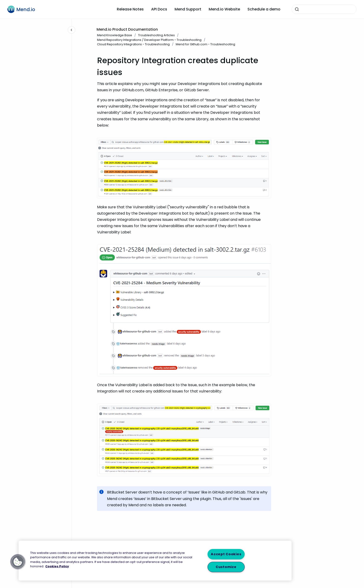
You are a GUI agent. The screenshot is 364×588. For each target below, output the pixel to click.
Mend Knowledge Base (115, 35)
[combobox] (324, 9)
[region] (155, 561)
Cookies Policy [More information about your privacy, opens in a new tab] (57, 566)
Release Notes (130, 9)
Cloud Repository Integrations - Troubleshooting (133, 44)
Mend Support (188, 9)
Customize (226, 567)
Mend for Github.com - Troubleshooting (205, 44)
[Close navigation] (71, 30)
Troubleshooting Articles (156, 35)
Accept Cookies (226, 554)
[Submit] (297, 9)
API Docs (159, 9)
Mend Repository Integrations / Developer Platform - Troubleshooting (149, 40)
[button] (18, 562)
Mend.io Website (224, 9)
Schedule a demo (264, 9)
